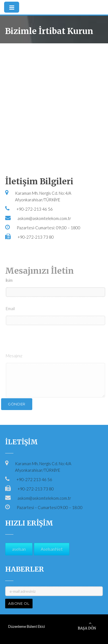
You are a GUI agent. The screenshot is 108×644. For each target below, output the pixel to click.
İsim (9, 291)
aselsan (19, 549)
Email (10, 319)
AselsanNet (52, 549)
